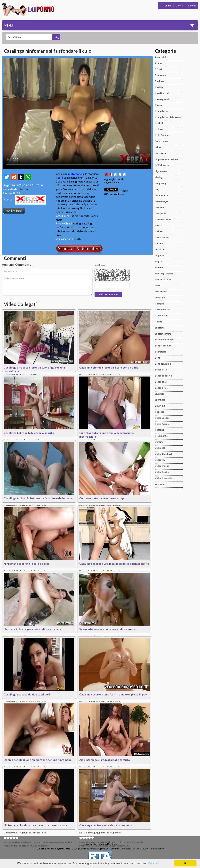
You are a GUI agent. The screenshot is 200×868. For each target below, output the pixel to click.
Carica (179, 6)
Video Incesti (162, 466)
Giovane (159, 207)
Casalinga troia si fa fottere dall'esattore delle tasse (38, 498)
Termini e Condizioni (120, 849)
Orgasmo (160, 298)
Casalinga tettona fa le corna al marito (29, 433)
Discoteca (160, 153)
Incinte (159, 231)
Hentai (158, 225)
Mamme (159, 268)
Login (168, 6)
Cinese (159, 105)
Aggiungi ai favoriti (114, 179)
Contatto (102, 844)
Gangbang (160, 183)
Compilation (162, 111)
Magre (158, 261)
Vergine (159, 442)
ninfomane (75, 174)
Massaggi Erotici (164, 274)
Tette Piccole (162, 424)
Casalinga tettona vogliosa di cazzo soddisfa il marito (114, 564)
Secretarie (161, 352)
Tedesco (160, 412)
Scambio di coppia (164, 340)
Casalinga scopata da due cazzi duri (27, 694)
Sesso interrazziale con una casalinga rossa (107, 629)
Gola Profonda (163, 219)
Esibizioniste (162, 165)
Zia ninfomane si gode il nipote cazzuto (105, 760)
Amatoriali (161, 57)
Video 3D (160, 448)
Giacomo (24, 189)
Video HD (160, 460)
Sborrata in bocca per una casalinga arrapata (33, 629)
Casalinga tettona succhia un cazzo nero (105, 825)
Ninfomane (161, 292)
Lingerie (159, 255)
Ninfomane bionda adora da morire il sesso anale (35, 825)
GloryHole (161, 213)
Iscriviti (192, 6)
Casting (159, 87)
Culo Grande (162, 135)
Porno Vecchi (162, 309)
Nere (158, 285)
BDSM (158, 69)
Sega (158, 358)
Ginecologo (161, 201)
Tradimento (161, 436)
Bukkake (160, 81)
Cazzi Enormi (162, 93)
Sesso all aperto (163, 376)
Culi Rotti (160, 129)
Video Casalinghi (164, 454)
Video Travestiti (164, 478)
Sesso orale (161, 388)
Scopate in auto (163, 346)
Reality (159, 322)
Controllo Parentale (89, 849)
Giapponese (161, 195)
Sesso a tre (161, 370)
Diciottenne (161, 141)
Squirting (160, 406)
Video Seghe (162, 472)
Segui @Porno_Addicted (116, 192)
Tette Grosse (162, 418)
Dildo (158, 147)
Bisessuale (161, 75)
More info (154, 863)
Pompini (159, 304)
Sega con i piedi (163, 364)
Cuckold (159, 123)
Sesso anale (161, 382)
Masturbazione (163, 279)
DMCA (105, 849)
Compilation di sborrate (168, 117)
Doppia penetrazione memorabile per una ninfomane (38, 760)
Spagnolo (160, 400)
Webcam (160, 484)
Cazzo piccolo (162, 99)
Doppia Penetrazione (166, 159)
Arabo (158, 63)
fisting (77, 223)
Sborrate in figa (163, 334)
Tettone (159, 430)
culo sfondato (74, 231)
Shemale (159, 394)
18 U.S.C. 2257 (140, 849)
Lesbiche (160, 249)
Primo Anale (162, 316)
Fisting (74, 216)
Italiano (159, 243)
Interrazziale (162, 237)
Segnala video (112, 182)
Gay (157, 189)
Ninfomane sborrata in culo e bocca (27, 564)
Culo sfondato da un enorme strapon (103, 498)
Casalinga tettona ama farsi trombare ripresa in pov (113, 694)
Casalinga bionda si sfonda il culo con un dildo (109, 367)
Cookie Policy (157, 849)
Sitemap (112, 844)
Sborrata (84, 216)
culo (60, 178)
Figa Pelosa (161, 171)
